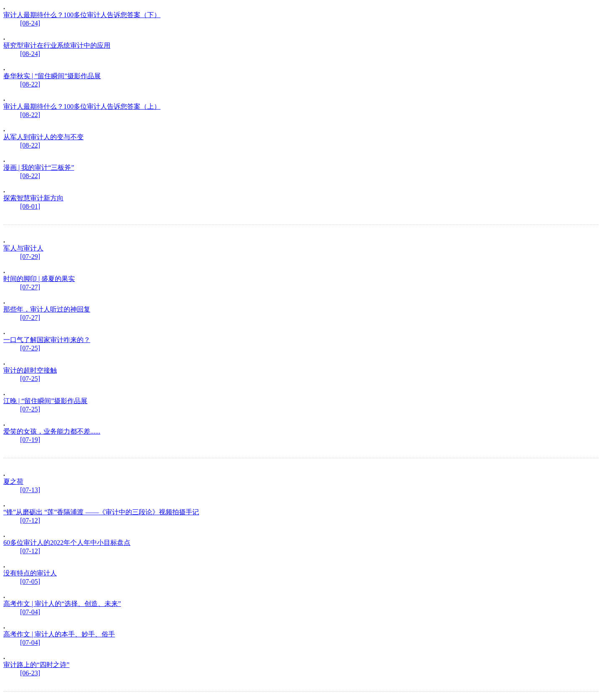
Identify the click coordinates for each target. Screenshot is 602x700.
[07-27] (30, 287)
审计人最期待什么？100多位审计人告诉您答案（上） (82, 106)
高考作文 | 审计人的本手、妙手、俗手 (59, 634)
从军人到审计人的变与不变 (43, 137)
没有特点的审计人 (30, 573)
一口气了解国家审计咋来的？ (47, 340)
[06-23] (30, 673)
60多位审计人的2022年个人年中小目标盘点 (67, 543)
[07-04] (30, 612)
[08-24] (30, 23)
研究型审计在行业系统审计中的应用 (57, 45)
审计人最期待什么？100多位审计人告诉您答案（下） (82, 15)
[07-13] (30, 490)
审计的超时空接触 (30, 370)
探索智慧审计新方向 (33, 198)
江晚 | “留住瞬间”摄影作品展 (45, 401)
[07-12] (30, 520)
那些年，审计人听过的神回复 (47, 309)
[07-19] (30, 440)
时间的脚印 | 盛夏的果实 (39, 279)
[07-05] (30, 581)
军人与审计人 (23, 248)
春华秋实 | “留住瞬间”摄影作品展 (52, 76)
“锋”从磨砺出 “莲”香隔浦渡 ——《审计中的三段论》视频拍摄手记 (101, 512)
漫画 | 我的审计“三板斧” (39, 167)
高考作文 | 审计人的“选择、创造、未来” (62, 604)
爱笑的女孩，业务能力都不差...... (52, 431)
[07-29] (30, 257)
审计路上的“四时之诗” (36, 665)
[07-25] (30, 348)
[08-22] (30, 84)
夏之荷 (13, 482)
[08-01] (30, 206)
